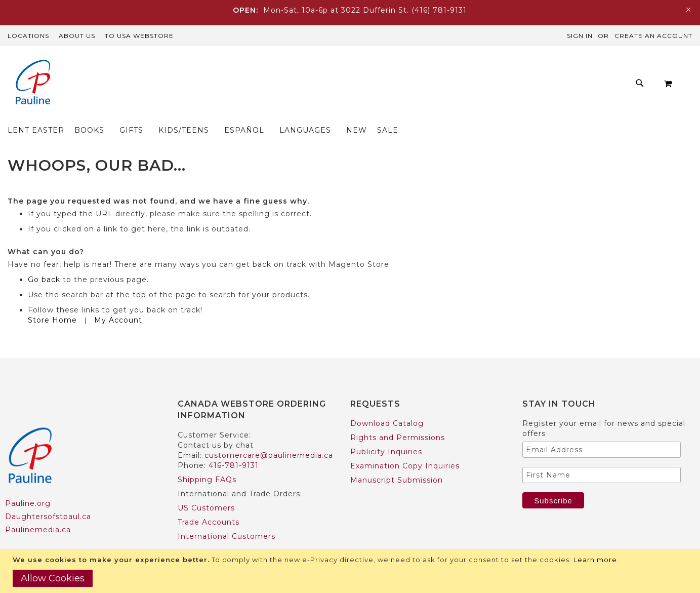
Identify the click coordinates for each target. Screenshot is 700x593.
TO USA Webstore (139, 36)
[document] (351, 571)
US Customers (206, 488)
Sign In (580, 36)
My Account (118, 300)
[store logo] (33, 83)
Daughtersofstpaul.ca (48, 497)
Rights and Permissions (398, 418)
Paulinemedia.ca (38, 510)
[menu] (335, 86)
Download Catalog (387, 404)
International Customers (227, 517)
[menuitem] (157, 86)
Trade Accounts (209, 502)
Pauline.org (28, 484)
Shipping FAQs (207, 460)
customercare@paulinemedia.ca (269, 436)
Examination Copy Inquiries (405, 446)
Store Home (52, 300)
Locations (28, 36)
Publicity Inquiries (386, 432)
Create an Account (653, 36)
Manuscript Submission (397, 460)
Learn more (595, 560)
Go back (44, 260)
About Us (77, 36)
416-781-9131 (234, 446)
